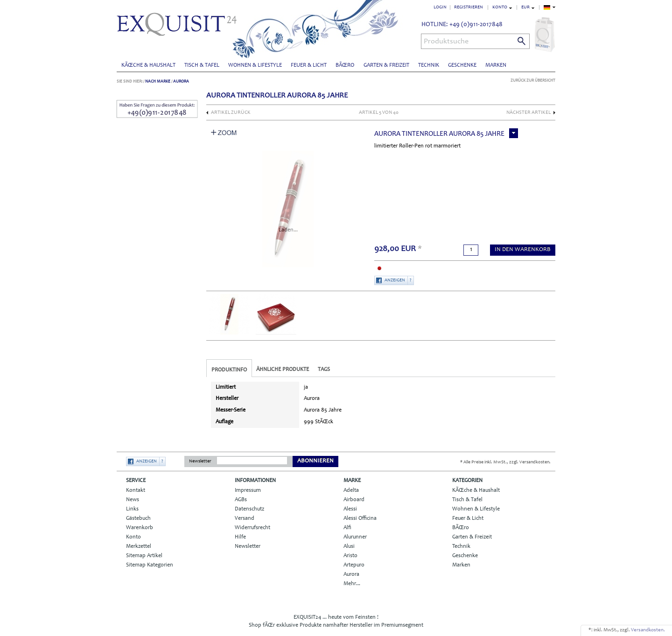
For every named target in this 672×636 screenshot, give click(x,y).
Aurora (181, 81)
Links (132, 509)
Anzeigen (395, 280)
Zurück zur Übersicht (533, 80)
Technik (429, 65)
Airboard (354, 500)
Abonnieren (315, 461)
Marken (496, 65)
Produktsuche (446, 42)
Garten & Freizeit (386, 65)
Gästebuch (138, 518)
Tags (324, 370)
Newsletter (200, 461)
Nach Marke (158, 81)
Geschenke (462, 65)
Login (440, 7)
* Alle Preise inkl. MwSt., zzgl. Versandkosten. (505, 462)
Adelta (351, 490)
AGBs (241, 500)
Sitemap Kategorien (150, 565)
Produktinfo (229, 370)
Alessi (350, 509)
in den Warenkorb (523, 250)
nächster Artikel (528, 113)
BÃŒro (345, 65)
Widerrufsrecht (252, 528)
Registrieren (469, 7)
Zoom (224, 133)
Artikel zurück (231, 113)
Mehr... (352, 584)
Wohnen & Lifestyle (255, 65)
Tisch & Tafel (202, 65)
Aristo (350, 556)
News (133, 500)
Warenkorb (140, 528)
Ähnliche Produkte (283, 370)
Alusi (349, 546)
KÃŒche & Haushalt (148, 65)
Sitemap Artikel (144, 556)
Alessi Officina (360, 518)
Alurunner (355, 537)
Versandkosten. (648, 630)
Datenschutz (249, 509)
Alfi (347, 528)
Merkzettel (139, 546)
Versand (245, 518)
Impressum (248, 490)
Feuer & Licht (309, 65)
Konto (133, 537)
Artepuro (354, 565)
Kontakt (136, 490)
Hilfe (240, 537)
